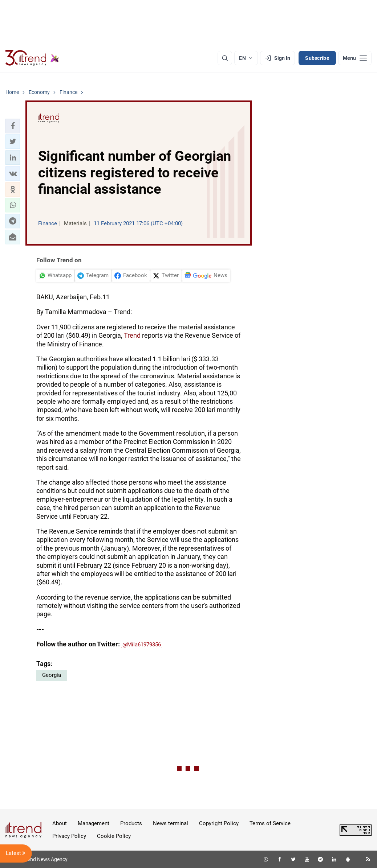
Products (131, 823)
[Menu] (355, 58)
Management (94, 823)
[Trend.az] (32, 58)
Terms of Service (270, 823)
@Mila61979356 (142, 645)
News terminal (171, 823)
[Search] (225, 58)
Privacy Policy (69, 836)
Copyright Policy (219, 823)
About (60, 823)
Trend (132, 335)
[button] (13, 126)
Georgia (52, 675)
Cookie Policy (114, 836)
